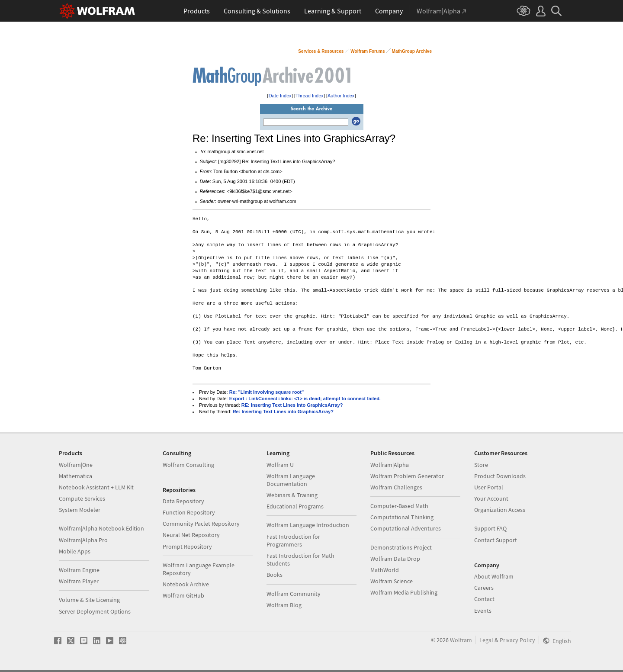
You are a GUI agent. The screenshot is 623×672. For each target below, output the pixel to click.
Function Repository (189, 512)
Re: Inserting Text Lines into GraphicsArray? (283, 412)
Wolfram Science (392, 581)
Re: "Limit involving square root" (267, 392)
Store (481, 465)
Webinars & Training (292, 495)
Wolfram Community (294, 594)
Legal (486, 640)
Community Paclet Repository (201, 524)
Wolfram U (280, 465)
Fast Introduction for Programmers (293, 540)
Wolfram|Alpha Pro (83, 540)
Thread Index (310, 96)
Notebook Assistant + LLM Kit (96, 487)
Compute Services (82, 498)
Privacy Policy (517, 640)
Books (275, 575)
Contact (484, 599)
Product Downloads (500, 476)
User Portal (489, 487)
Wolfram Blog (284, 605)
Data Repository (183, 501)
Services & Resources (321, 51)
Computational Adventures (406, 528)
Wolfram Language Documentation (291, 480)
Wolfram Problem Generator (407, 476)
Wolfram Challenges (396, 487)
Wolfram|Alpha (390, 465)
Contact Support (496, 540)
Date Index (280, 96)
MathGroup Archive (412, 51)
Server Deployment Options (95, 611)
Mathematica (75, 476)
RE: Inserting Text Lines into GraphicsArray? (292, 405)
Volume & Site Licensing (89, 600)
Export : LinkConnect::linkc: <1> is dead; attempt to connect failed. (305, 399)
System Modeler (80, 510)
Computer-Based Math (399, 506)
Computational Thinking (402, 517)
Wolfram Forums (368, 51)
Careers (484, 588)
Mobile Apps (75, 551)
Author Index (341, 96)
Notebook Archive (186, 584)
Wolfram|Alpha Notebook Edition (101, 528)
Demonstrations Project (401, 547)
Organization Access (500, 510)
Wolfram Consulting (188, 465)
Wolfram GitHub (183, 595)
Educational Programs (295, 506)
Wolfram (461, 640)
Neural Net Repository (191, 535)
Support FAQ (490, 528)
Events (483, 611)
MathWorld (385, 570)
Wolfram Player (79, 581)
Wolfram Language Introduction (308, 525)
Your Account (491, 498)
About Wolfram (494, 576)
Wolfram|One (76, 465)
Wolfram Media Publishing (404, 592)
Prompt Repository (187, 547)
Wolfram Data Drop (395, 559)
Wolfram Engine (79, 570)
